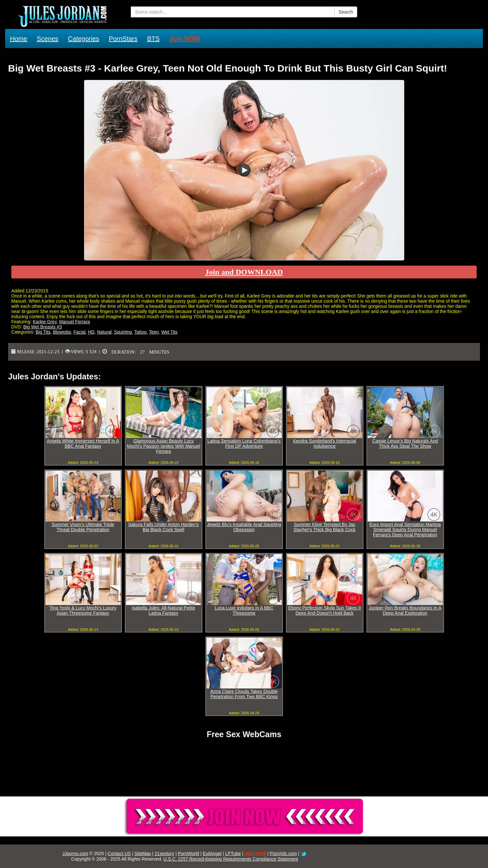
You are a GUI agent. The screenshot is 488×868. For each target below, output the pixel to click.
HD (91, 332)
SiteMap (143, 853)
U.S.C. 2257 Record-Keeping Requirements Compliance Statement (231, 859)
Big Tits (43, 332)
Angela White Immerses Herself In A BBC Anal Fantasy (83, 444)
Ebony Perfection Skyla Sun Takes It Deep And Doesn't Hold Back (325, 610)
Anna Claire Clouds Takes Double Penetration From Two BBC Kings (244, 694)
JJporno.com (75, 853)
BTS (153, 39)
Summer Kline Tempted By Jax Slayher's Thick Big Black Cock (324, 527)
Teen (154, 332)
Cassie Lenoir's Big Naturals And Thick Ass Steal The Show (405, 444)
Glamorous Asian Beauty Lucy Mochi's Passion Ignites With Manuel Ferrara (164, 446)
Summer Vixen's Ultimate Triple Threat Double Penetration (83, 527)
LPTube (233, 853)
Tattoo (140, 332)
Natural (104, 332)
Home (19, 39)
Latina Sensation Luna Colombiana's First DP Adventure (244, 444)
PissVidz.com (283, 853)
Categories (84, 39)
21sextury (164, 853)
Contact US (119, 853)
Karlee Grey (45, 322)
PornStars (123, 39)
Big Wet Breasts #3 (43, 327)
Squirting (123, 332)
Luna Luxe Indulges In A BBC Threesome (244, 610)
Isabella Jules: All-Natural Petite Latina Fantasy (163, 610)
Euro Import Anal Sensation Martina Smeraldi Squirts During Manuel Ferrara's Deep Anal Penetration (405, 530)
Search (346, 12)
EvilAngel (212, 853)
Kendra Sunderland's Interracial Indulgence (325, 444)
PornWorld (188, 853)
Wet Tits (169, 332)
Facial (79, 332)
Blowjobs (62, 332)
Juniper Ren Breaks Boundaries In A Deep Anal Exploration (405, 610)
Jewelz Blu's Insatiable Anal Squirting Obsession (244, 527)
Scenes (48, 39)
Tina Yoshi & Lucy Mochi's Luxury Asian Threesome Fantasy (83, 610)
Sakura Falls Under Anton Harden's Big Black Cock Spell (163, 527)
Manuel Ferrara (74, 322)
